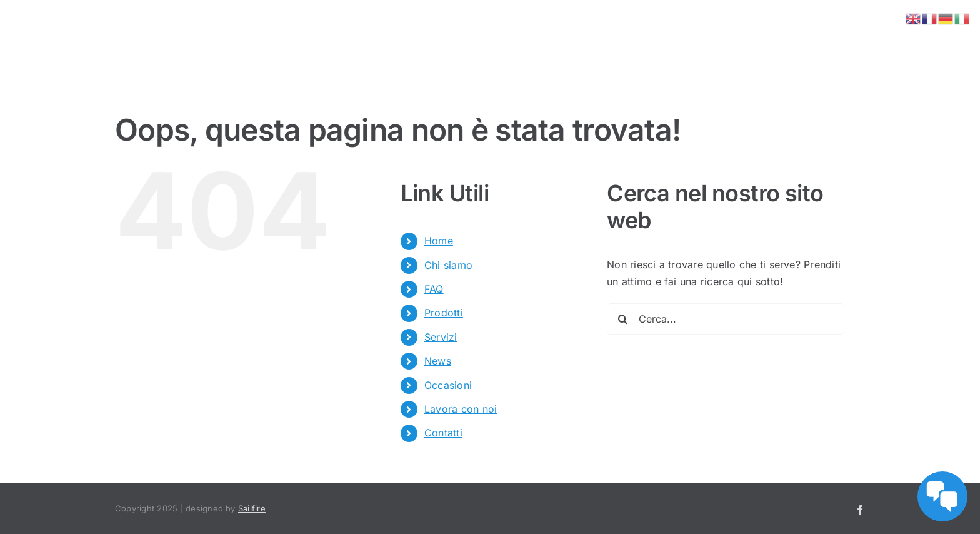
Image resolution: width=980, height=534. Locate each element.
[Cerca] (622, 319)
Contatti (443, 433)
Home (439, 241)
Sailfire (252, 508)
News (438, 361)
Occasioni (448, 385)
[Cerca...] (726, 319)
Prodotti (444, 313)
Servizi (441, 337)
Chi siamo (448, 265)
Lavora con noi (461, 409)
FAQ (434, 289)
